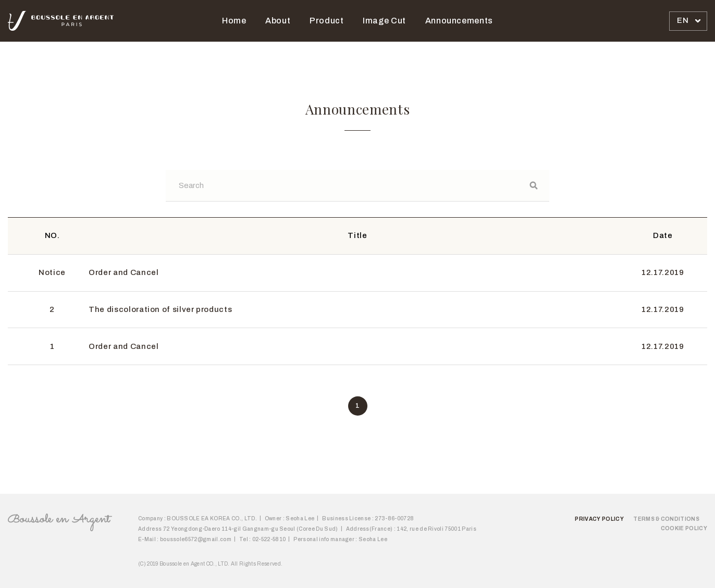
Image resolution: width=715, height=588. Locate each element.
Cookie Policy (684, 528)
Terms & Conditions (666, 519)
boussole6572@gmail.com (196, 539)
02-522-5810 (269, 539)
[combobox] (688, 21)
